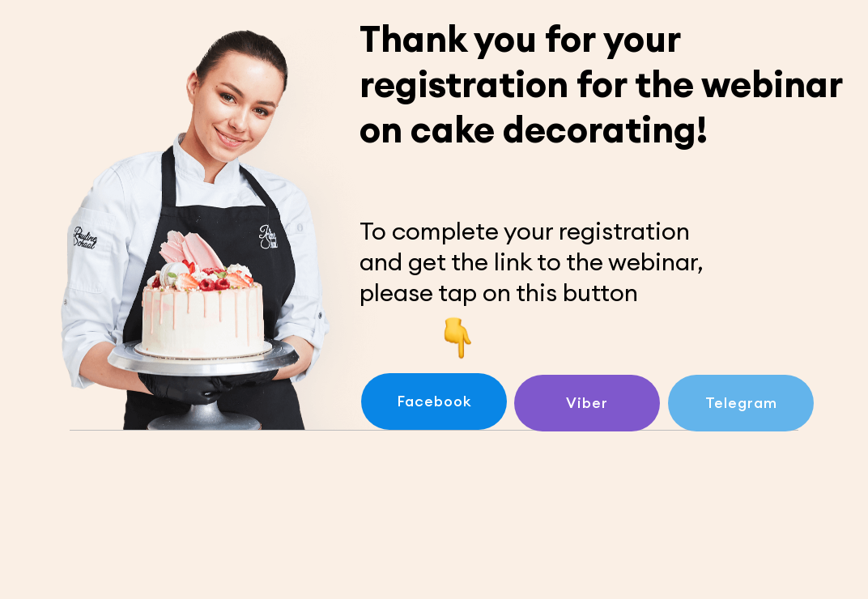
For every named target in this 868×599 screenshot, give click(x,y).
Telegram (741, 403)
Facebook (434, 401)
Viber (587, 403)
